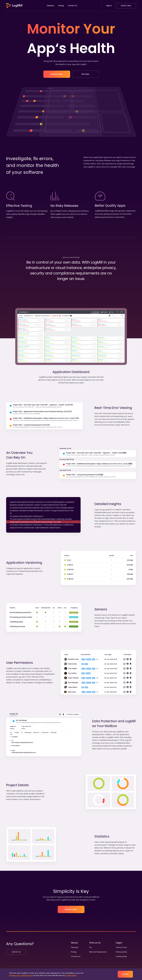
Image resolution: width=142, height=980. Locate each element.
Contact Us (72, 6)
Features (50, 6)
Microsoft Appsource (98, 952)
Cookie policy (121, 956)
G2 (90, 947)
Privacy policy (121, 952)
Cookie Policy (71, 975)
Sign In (109, 6)
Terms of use (121, 947)
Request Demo (126, 6)
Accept (125, 974)
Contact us (16, 952)
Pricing (61, 6)
